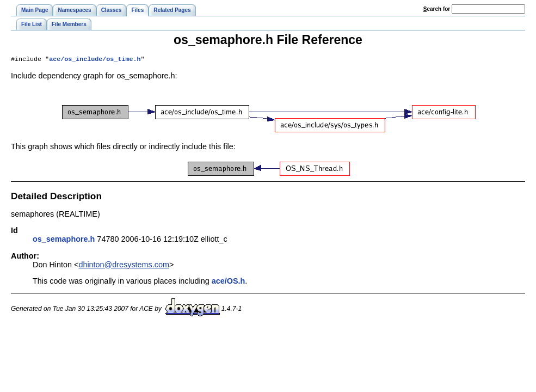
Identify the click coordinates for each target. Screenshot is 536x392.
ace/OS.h (229, 282)
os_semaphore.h (64, 240)
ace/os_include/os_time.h (95, 60)
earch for (437, 9)
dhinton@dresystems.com (124, 266)
